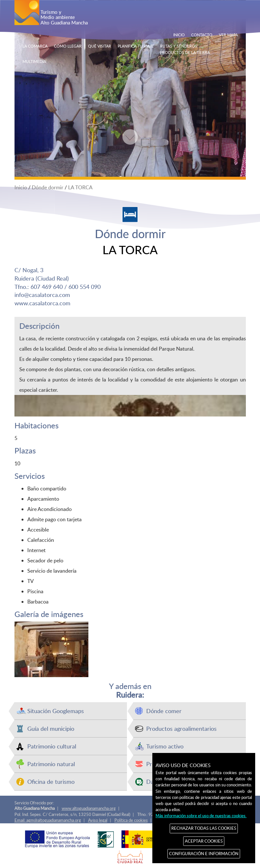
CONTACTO (202, 35)
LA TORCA (80, 187)
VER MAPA (228, 35)
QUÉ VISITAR (100, 46)
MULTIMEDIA (34, 61)
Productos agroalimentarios (181, 728)
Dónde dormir (48, 187)
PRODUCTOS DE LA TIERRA (185, 52)
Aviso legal (98, 820)
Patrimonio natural (51, 764)
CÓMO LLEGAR (68, 46)
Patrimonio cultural (52, 746)
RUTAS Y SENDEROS (179, 46)
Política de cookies (131, 820)
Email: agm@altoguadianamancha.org (48, 820)
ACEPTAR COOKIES (204, 841)
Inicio (21, 187)
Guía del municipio (51, 728)
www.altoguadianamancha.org (89, 808)
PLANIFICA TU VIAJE (136, 46)
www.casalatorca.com (42, 303)
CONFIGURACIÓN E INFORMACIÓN (204, 854)
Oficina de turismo (51, 781)
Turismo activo (165, 746)
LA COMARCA (35, 46)
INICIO (179, 35)
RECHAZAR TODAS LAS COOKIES (204, 828)
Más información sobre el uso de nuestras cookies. (201, 816)
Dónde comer (164, 711)
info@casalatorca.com (42, 295)
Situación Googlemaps (56, 711)
